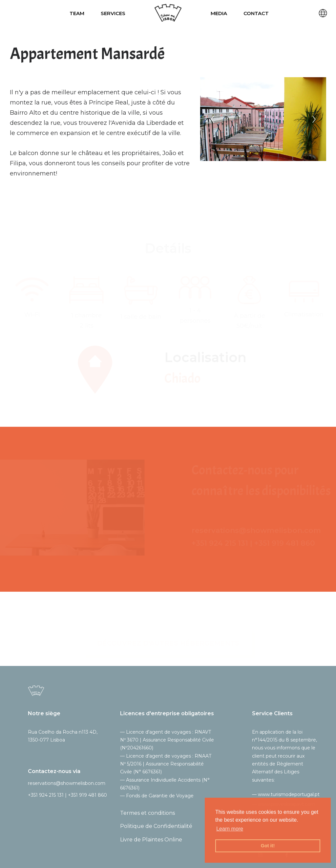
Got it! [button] (268, 846)
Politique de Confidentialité (156, 826)
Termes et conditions (147, 813)
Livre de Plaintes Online (151, 840)
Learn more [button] (230, 829)
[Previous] (213, 119)
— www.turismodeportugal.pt (286, 794)
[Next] (314, 119)
